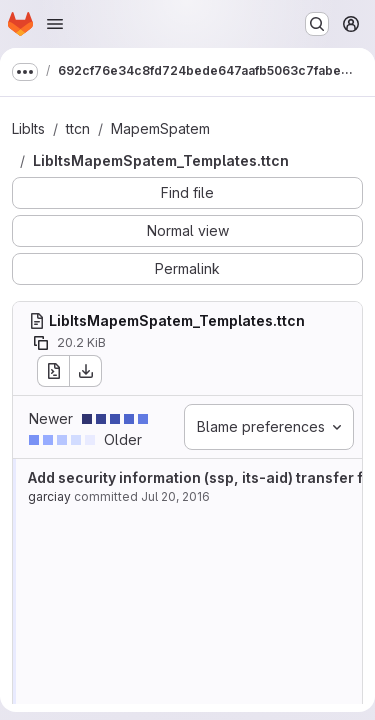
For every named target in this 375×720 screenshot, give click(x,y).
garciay (49, 496)
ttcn (78, 128)
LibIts (28, 128)
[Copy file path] (41, 343)
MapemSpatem (160, 128)
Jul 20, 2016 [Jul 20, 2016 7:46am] (175, 496)
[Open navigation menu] (55, 24)
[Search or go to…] (317, 24)
